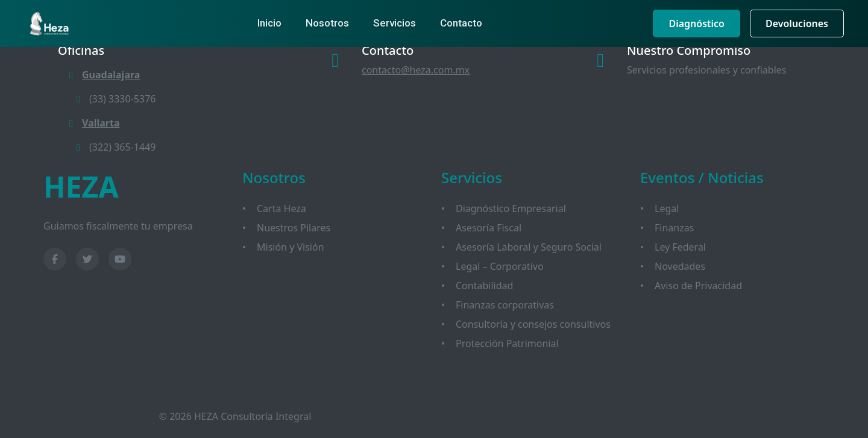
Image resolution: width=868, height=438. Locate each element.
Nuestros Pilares (294, 228)
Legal (667, 208)
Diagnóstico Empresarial (511, 208)
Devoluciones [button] (797, 23)
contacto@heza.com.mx (416, 70)
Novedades (680, 266)
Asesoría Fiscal (489, 228)
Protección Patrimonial (507, 343)
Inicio (269, 23)
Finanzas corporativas (505, 305)
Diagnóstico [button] (697, 23)
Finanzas (674, 228)
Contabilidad (484, 286)
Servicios (395, 23)
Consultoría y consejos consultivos (533, 324)
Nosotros (327, 23)
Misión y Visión (291, 247)
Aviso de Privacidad (698, 286)
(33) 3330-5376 (114, 99)
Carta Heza (281, 208)
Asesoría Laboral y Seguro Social (529, 247)
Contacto (461, 23)
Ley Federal (680, 247)
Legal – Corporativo (500, 266)
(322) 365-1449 (114, 147)
